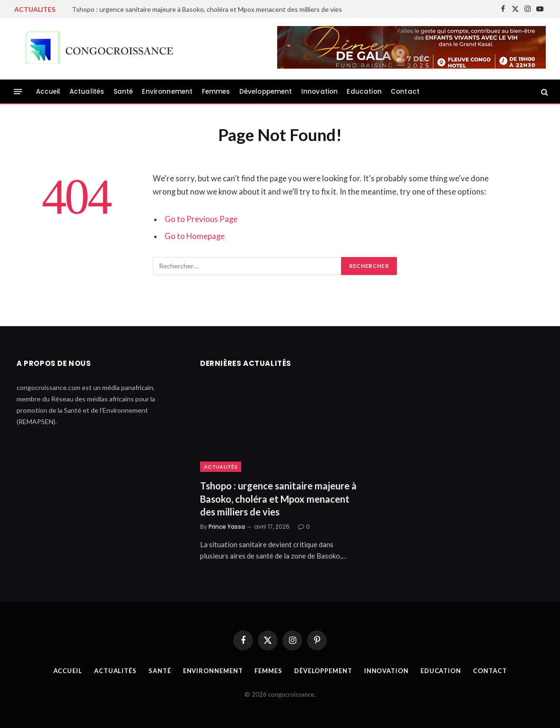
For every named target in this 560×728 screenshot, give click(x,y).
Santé (123, 92)
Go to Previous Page (201, 219)
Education (364, 92)
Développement (266, 92)
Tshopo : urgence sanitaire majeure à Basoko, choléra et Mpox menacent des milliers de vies (207, 9)
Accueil (48, 92)
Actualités (87, 92)
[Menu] (18, 92)
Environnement (167, 92)
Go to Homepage (195, 236)
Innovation (320, 92)
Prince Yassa (227, 527)
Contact (405, 92)
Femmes (216, 92)
